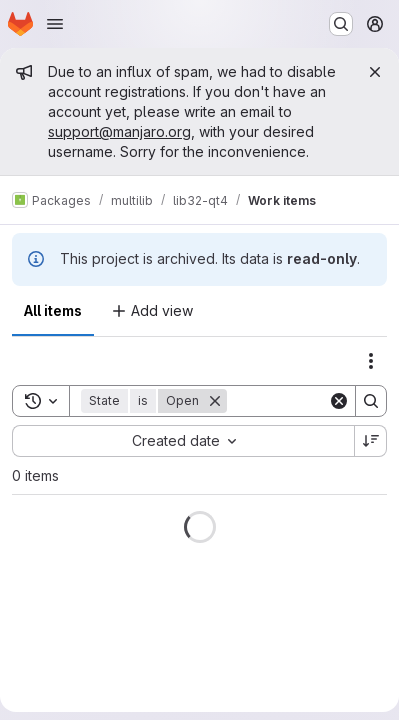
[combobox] (183, 441)
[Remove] (215, 401)
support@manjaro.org (119, 131)
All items (53, 310)
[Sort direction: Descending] (371, 441)
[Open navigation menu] (55, 24)
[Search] (371, 401)
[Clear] (339, 401)
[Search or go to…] (341, 24)
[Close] (375, 72)
